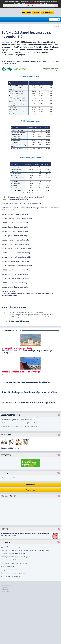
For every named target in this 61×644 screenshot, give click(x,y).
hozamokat (21, 287)
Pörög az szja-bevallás (8, 567)
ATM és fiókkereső (47, 13)
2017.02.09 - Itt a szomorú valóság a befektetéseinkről (24, 313)
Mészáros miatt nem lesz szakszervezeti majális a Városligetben (20, 423)
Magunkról (5, 588)
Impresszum (5, 590)
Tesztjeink (36, 13)
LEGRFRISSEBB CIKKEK (11, 331)
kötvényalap (49, 293)
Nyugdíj (4, 529)
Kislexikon (30, 485)
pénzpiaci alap (7, 296)
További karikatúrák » (10, 448)
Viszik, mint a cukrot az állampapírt (12, 576)
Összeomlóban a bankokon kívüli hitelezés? (14, 563)
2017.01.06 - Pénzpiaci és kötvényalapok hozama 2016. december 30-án (30, 315)
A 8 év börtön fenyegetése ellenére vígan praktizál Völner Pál (20, 426)
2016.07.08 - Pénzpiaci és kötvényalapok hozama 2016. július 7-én (28, 317)
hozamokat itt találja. (22, 214)
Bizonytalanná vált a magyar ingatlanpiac (13, 573)
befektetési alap (31, 293)
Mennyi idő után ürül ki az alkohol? (12, 570)
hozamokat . (22, 279)
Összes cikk (31, 490)
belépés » (4, 478)
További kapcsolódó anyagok (19, 321)
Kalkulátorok (27, 13)
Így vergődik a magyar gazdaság (11, 547)
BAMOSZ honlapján (26, 204)
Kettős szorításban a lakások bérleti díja (13, 554)
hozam (15, 296)
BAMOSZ (41, 293)
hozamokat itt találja (25, 249)
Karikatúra (6, 435)
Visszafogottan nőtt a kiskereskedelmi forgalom (15, 557)
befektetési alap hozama (16, 293)
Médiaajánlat (5, 592)
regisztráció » (13, 478)
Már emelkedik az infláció (9, 560)
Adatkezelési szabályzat (8, 586)
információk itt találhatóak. (20, 199)
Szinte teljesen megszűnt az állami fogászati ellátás (17, 420)
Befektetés (6, 455)
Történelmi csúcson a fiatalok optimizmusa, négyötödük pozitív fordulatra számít (25, 550)
